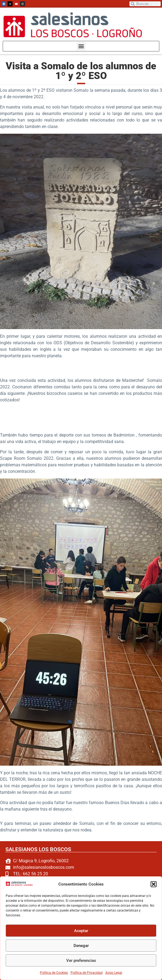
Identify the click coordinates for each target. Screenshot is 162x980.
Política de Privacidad (87, 973)
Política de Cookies (54, 973)
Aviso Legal (114, 973)
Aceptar (81, 931)
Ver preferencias (81, 961)
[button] (154, 884)
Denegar (81, 946)
